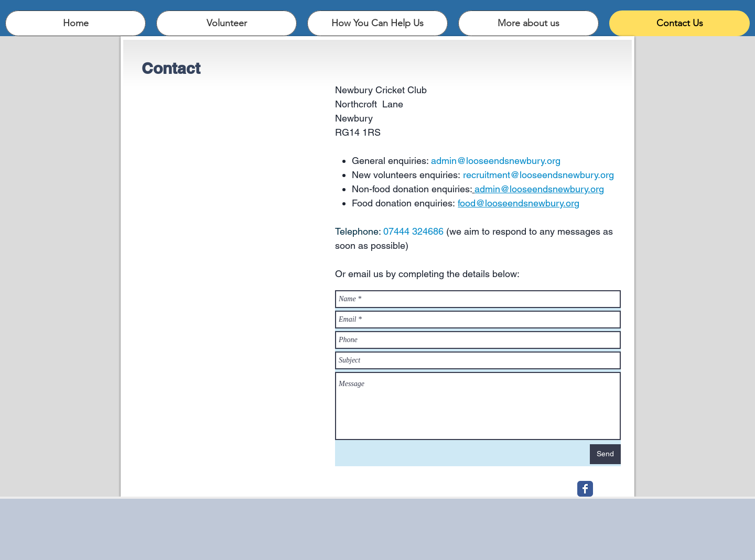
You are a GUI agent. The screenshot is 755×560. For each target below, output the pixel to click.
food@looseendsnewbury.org (519, 203)
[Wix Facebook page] (585, 489)
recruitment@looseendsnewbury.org (538, 175)
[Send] (605, 454)
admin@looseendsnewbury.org (496, 161)
